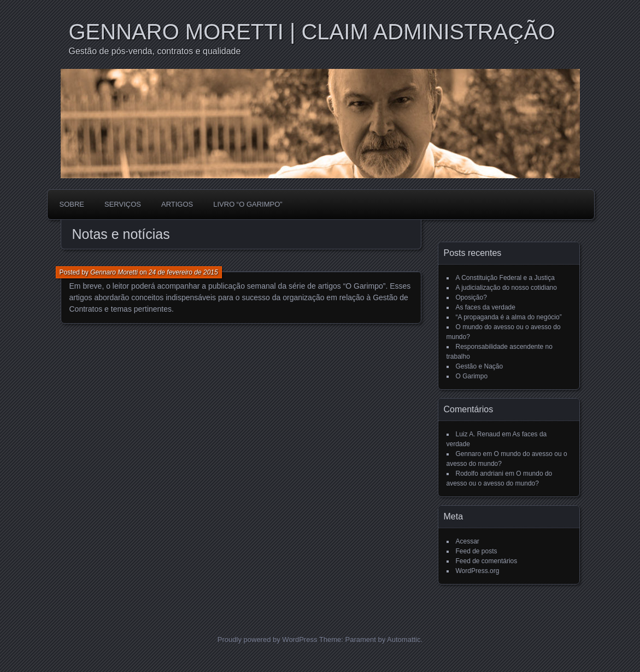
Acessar (468, 541)
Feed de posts (477, 551)
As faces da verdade (486, 307)
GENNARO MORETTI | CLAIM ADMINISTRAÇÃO (312, 32)
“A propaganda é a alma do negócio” (509, 317)
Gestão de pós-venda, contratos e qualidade (155, 51)
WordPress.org (478, 571)
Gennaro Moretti (114, 272)
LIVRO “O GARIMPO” (248, 204)
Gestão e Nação (480, 366)
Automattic (404, 639)
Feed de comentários (487, 561)
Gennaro (469, 454)
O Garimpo (472, 376)
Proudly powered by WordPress (268, 639)
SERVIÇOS (123, 204)
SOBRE (72, 204)
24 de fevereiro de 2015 (183, 272)
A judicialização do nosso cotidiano (506, 288)
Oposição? (471, 297)
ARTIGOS (177, 204)
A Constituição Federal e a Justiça (505, 278)
